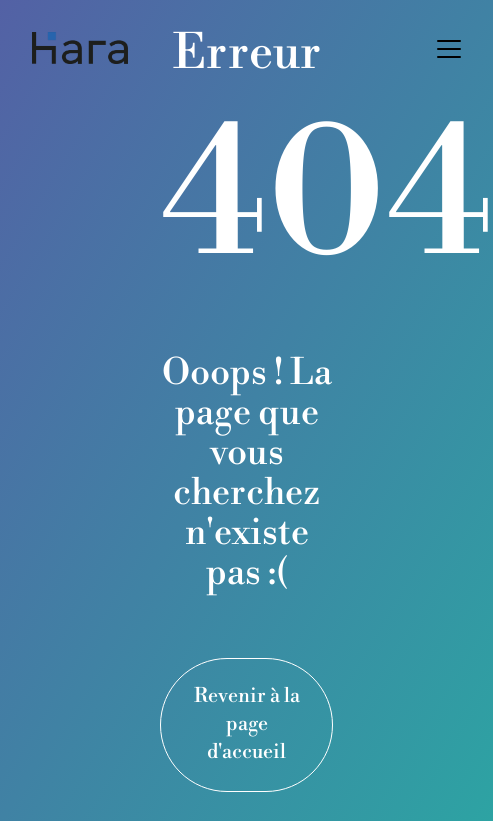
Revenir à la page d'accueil (247, 724)
